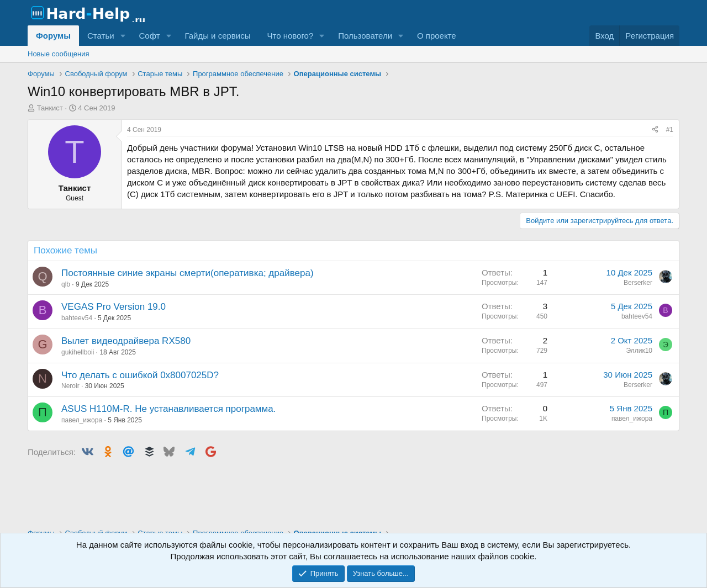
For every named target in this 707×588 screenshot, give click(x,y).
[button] (123, 36)
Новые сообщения (59, 54)
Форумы (53, 36)
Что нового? (290, 36)
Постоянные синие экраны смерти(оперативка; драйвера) (188, 273)
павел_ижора (82, 420)
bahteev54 (77, 318)
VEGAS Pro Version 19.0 (114, 307)
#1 (670, 130)
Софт (149, 36)
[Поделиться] (655, 130)
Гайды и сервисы (217, 36)
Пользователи (365, 36)
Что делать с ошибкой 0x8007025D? (140, 375)
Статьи (101, 36)
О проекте (437, 36)
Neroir (70, 386)
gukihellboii (78, 352)
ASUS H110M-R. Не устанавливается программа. (168, 409)
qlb (66, 284)
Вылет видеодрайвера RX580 (126, 341)
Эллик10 (639, 351)
